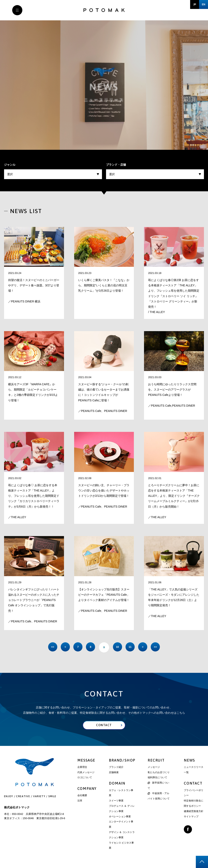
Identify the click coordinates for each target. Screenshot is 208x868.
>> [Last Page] (161, 647)
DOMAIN (117, 784)
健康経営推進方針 (194, 812)
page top (202, 862)
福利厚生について (157, 778)
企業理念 (82, 768)
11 (132, 647)
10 (118, 647)
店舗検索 (114, 773)
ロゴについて (85, 778)
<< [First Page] (47, 647)
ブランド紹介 (116, 768)
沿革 (80, 802)
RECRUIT (156, 761)
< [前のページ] (61, 647)
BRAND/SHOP (122, 761)
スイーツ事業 (116, 802)
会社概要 (82, 796)
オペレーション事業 (120, 818)
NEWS (189, 761)
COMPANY (87, 790)
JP (195, 4)
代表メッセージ (86, 773)
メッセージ (154, 768)
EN (204, 4)
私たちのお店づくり (159, 773)
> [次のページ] (147, 647)
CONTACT (193, 784)
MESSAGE (86, 761)
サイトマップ (191, 818)
